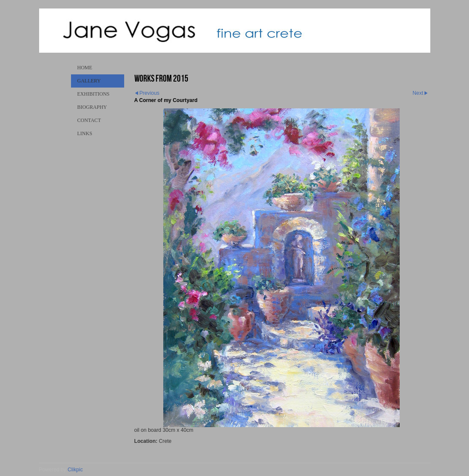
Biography (92, 107)
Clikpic (75, 470)
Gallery (89, 81)
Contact (89, 120)
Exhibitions (94, 94)
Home (85, 68)
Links (85, 133)
